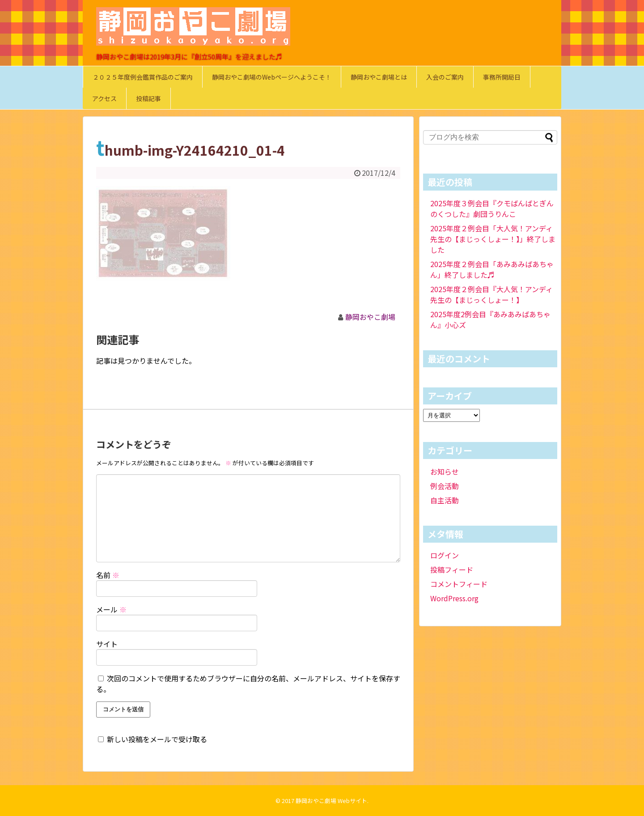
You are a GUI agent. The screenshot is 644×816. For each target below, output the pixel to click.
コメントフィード (459, 584)
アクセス (104, 98)
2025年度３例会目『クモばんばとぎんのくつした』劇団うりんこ (492, 208)
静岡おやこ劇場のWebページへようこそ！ (272, 77)
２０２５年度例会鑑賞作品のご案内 (143, 77)
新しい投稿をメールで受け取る (157, 739)
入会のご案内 (445, 77)
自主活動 (445, 500)
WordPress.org (454, 598)
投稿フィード (452, 569)
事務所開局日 (502, 77)
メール (111, 609)
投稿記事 (148, 98)
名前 (108, 575)
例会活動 (445, 486)
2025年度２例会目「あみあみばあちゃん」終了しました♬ (492, 269)
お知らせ (445, 472)
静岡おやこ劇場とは (379, 77)
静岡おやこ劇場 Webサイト (331, 801)
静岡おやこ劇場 (370, 317)
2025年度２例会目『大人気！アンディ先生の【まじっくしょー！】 (491, 294)
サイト (107, 644)
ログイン (445, 555)
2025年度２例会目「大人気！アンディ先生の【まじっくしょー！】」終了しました (493, 239)
